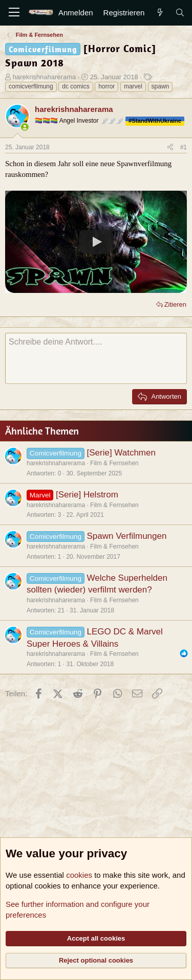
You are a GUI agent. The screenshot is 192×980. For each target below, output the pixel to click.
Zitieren (175, 304)
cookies (79, 875)
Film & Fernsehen (114, 463)
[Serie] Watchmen (121, 453)
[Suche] (180, 13)
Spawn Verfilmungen (126, 536)
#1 (184, 147)
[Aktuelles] (159, 13)
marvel (133, 86)
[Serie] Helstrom (87, 495)
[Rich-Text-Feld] (96, 358)
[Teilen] (170, 147)
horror (106, 86)
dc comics (76, 86)
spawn (161, 86)
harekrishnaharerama (45, 77)
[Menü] (14, 13)
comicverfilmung (31, 86)
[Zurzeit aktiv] (25, 127)
